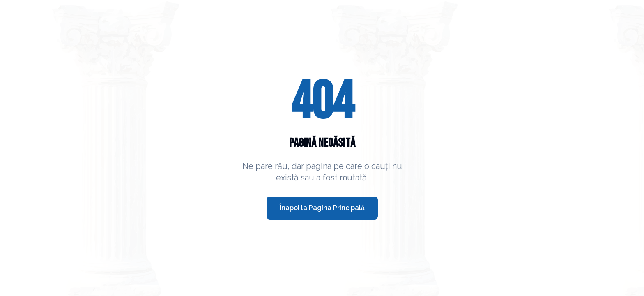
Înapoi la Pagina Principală (322, 208)
